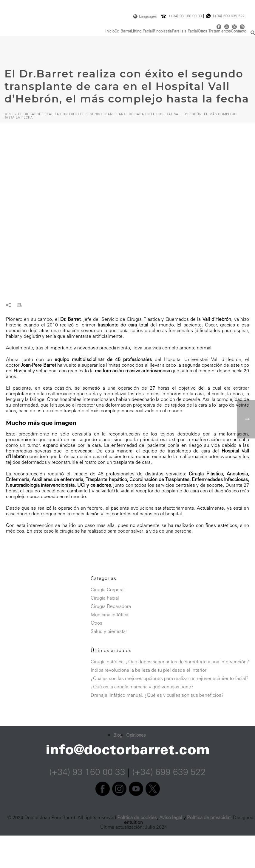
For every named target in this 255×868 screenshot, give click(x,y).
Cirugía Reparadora (111, 606)
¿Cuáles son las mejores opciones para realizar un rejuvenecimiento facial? (170, 679)
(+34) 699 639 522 (229, 16)
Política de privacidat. (209, 818)
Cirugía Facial (105, 598)
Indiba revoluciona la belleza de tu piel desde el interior (149, 670)
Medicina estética (109, 615)
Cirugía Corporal (108, 590)
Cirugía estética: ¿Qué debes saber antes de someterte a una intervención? (170, 662)
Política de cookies (137, 818)
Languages (145, 16)
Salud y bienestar (109, 631)
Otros (96, 623)
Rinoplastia (162, 31)
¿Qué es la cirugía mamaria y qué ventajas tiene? (142, 687)
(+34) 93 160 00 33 (186, 16)
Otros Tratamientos (214, 31)
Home (9, 114)
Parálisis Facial (185, 31)
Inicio (110, 31)
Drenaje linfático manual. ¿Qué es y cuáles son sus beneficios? (157, 695)
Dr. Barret (123, 31)
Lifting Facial (142, 31)
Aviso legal (171, 818)
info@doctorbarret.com (128, 749)
